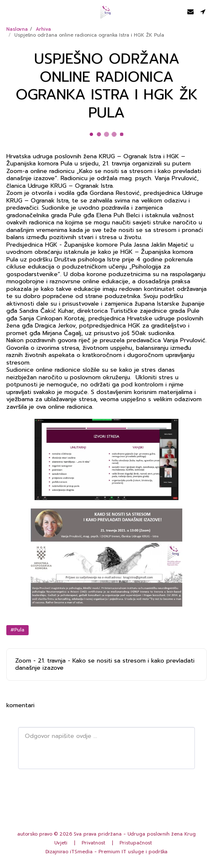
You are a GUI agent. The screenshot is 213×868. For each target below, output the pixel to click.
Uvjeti (61, 843)
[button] (9, 11)
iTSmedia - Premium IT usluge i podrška (119, 852)
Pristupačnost (136, 843)
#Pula (17, 630)
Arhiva (43, 29)
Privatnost (93, 843)
